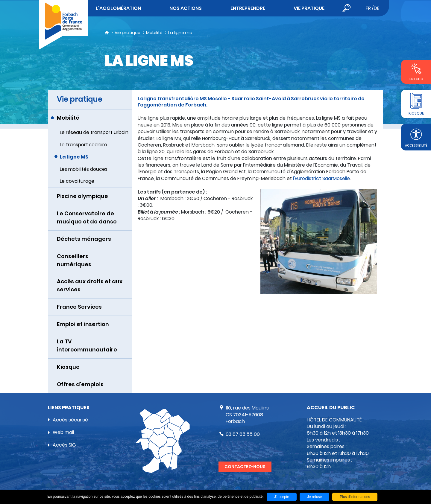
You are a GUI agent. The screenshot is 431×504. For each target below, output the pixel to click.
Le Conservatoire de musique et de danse (87, 217)
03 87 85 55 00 (243, 434)
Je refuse (314, 497)
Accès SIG (64, 445)
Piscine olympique (82, 196)
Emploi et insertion (83, 324)
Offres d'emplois (80, 384)
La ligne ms (180, 33)
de (377, 8)
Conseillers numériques (74, 260)
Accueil (107, 33)
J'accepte (282, 497)
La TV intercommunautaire (87, 345)
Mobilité (154, 33)
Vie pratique (128, 33)
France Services (79, 307)
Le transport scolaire (84, 145)
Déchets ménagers (84, 239)
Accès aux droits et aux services (90, 285)
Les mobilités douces (84, 169)
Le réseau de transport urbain (94, 132)
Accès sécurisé (70, 420)
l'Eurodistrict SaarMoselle (321, 178)
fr (368, 8)
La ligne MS (74, 157)
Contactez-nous (245, 467)
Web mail (63, 432)
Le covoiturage (77, 181)
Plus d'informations (355, 497)
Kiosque (68, 367)
